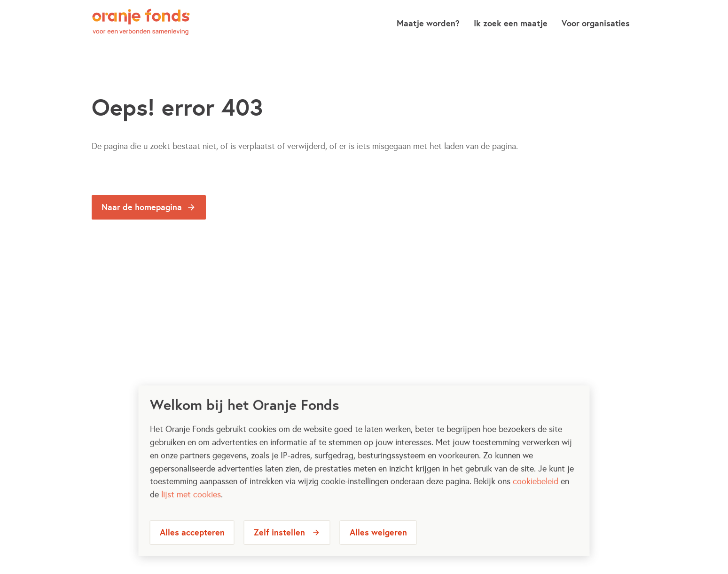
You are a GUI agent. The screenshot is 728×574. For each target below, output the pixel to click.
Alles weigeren (378, 540)
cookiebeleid (536, 489)
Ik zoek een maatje (511, 23)
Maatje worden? (428, 23)
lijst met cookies (191, 502)
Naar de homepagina (142, 207)
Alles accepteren (192, 540)
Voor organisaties (596, 23)
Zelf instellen (279, 540)
